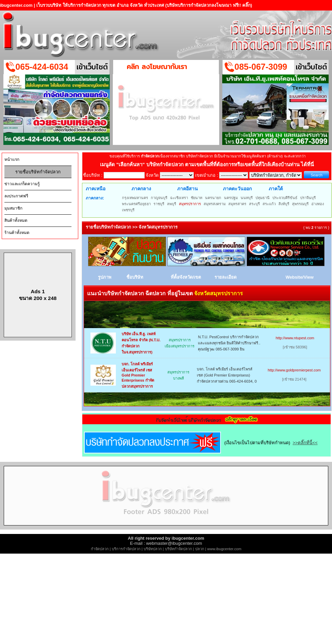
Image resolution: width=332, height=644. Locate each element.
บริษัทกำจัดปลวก (179, 549)
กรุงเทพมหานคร (135, 198)
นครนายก (213, 198)
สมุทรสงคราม (215, 204)
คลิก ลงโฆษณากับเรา (157, 67)
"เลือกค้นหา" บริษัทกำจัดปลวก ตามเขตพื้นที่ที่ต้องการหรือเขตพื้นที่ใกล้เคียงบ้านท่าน (209, 164)
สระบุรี (254, 204)
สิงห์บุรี (284, 204)
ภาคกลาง (141, 189)
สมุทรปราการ (190, 204)
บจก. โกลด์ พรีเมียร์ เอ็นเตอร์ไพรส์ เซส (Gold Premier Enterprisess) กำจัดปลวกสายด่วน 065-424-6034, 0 (227, 375)
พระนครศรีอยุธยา (136, 204)
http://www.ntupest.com (295, 338)
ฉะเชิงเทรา (179, 198)
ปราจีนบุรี (308, 198)
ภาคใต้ (276, 189)
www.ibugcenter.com (224, 549)
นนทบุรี (247, 198)
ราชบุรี (159, 204)
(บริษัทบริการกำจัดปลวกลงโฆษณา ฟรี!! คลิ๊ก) (209, 5)
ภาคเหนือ (96, 189)
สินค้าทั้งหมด (16, 220)
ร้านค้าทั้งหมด (17, 233)
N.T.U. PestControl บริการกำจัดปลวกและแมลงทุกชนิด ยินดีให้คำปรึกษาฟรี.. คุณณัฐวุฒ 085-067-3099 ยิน (229, 343)
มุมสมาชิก (13, 208)
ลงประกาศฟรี (16, 196)
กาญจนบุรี (159, 198)
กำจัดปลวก (100, 549)
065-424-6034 (42, 67)
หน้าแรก (12, 159)
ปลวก (200, 549)
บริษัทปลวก (153, 549)
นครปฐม (231, 198)
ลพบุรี (172, 204)
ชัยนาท (196, 198)
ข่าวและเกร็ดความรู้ (22, 184)
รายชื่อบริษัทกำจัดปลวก (38, 172)
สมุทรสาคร (237, 204)
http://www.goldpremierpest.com (294, 370)
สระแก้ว (269, 204)
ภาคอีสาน (188, 189)
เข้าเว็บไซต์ (92, 67)
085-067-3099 (261, 67)
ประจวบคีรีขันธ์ (285, 198)
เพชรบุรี (128, 210)
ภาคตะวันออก (237, 189)
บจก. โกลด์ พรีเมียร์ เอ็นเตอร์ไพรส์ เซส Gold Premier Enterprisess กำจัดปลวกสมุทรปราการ (138, 375)
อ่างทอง (318, 204)
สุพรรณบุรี (300, 204)
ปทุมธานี (263, 198)
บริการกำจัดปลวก (126, 549)
